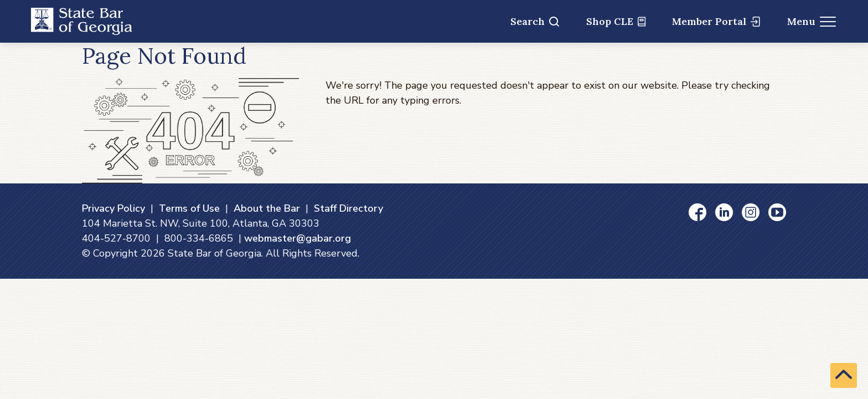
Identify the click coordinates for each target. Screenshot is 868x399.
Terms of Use (189, 208)
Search (535, 21)
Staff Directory (348, 208)
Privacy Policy (113, 208)
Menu (812, 21)
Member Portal (716, 21)
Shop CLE (616, 21)
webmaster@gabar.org (298, 238)
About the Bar (267, 208)
